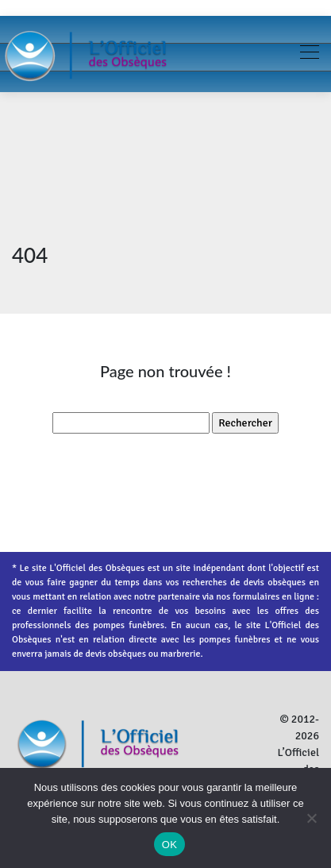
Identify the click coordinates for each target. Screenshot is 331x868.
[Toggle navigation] (309, 54)
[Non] (311, 818)
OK (169, 845)
